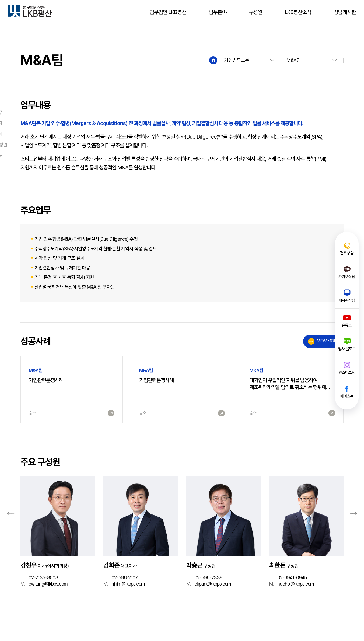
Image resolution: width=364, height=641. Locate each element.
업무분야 (218, 12)
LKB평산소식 (298, 12)
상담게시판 (345, 12)
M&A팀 (293, 60)
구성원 (256, 12)
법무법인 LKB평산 (168, 12)
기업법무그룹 (237, 60)
